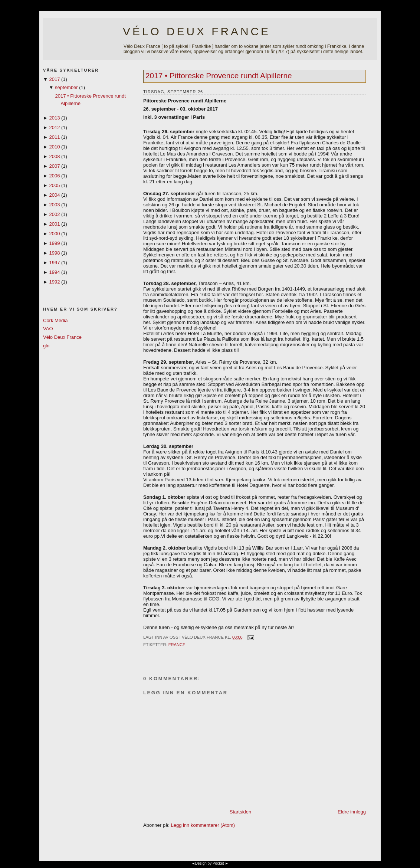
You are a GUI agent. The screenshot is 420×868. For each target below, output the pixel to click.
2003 (54, 205)
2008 (54, 156)
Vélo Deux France (197, 31)
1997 (54, 263)
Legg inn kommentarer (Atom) (203, 825)
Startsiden (241, 812)
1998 (54, 253)
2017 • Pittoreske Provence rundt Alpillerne (219, 76)
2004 (54, 195)
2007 (54, 166)
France (177, 645)
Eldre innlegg (352, 812)
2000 (54, 234)
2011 (54, 137)
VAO (48, 329)
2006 (54, 176)
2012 (54, 127)
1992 (54, 282)
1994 (54, 272)
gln (46, 346)
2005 (54, 185)
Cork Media (55, 320)
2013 (54, 118)
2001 (54, 224)
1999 (54, 243)
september (66, 87)
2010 (54, 147)
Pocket (218, 863)
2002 (54, 214)
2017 (54, 79)
